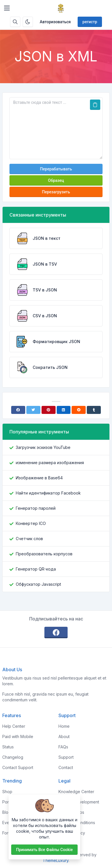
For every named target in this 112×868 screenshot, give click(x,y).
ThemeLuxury (56, 860)
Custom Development (79, 802)
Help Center (14, 726)
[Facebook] (18, 410)
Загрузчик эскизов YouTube (43, 447)
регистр (90, 22)
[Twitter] (33, 410)
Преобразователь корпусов (44, 554)
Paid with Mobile (18, 736)
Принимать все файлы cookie (44, 850)
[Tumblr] (94, 410)
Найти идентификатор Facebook (48, 493)
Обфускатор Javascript (38, 584)
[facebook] (56, 632)
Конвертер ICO (31, 523)
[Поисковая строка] (15, 22)
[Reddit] (79, 410)
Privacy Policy (72, 833)
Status (8, 747)
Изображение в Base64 (39, 478)
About (64, 736)
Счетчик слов (29, 539)
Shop (7, 792)
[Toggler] (7, 8)
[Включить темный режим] (28, 22)
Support (66, 757)
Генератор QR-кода (36, 569)
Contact (66, 767)
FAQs (63, 747)
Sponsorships (71, 812)
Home (64, 726)
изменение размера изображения (50, 463)
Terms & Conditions (77, 823)
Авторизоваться (55, 22)
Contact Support (18, 767)
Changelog (13, 757)
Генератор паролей (36, 508)
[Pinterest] (49, 410)
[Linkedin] (64, 410)
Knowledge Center (76, 792)
